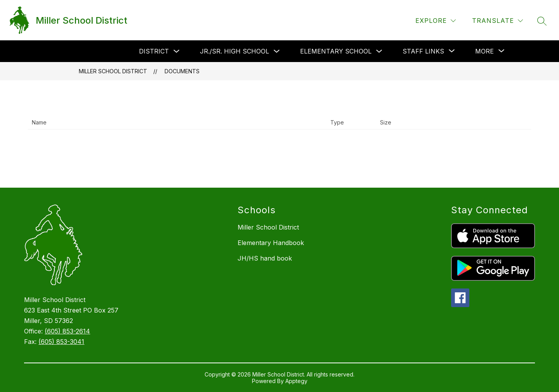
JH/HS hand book (265, 258)
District (154, 51)
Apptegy (296, 381)
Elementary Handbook (271, 243)
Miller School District (113, 71)
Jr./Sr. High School (234, 51)
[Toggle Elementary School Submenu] (379, 51)
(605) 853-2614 (67, 331)
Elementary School (336, 51)
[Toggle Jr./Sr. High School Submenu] (277, 51)
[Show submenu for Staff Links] (423, 51)
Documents (182, 71)
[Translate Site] (497, 21)
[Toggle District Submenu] (177, 51)
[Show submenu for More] (484, 51)
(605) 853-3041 (61, 342)
